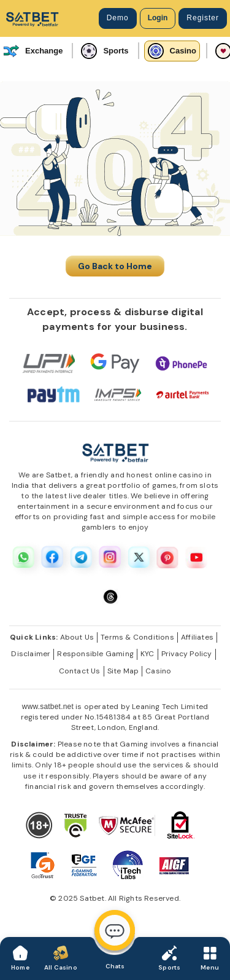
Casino (172, 51)
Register (203, 18)
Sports (105, 51)
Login (158, 18)
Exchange (33, 51)
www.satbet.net (48, 707)
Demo (118, 18)
